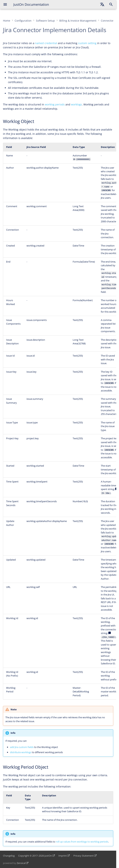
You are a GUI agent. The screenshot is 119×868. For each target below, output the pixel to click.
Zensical (21, 863)
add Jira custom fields (22, 747)
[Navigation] (5, 4)
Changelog (9, 856)
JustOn (48, 856)
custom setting (87, 43)
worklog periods (55, 104)
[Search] (111, 4)
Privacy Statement (84, 856)
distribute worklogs (21, 752)
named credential (46, 43)
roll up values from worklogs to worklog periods (82, 842)
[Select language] (102, 4)
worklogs (76, 104)
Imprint (63, 856)
